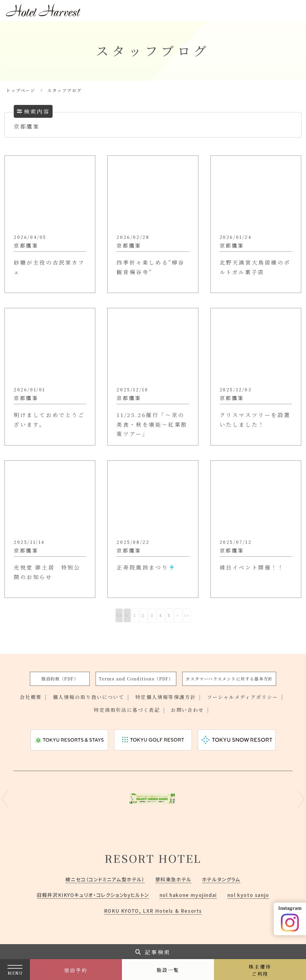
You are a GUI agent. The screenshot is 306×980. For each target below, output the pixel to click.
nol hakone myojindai (188, 895)
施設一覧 (168, 970)
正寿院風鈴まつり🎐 (146, 567)
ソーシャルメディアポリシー (243, 697)
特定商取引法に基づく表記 (127, 710)
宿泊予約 (76, 970)
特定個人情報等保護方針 (166, 697)
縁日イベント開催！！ (252, 567)
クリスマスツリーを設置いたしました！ (255, 420)
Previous (5, 799)
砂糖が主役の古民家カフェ (49, 267)
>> (187, 615)
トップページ (21, 90)
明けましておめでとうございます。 (49, 420)
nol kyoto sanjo (248, 895)
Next (301, 799)
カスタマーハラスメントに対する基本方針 (229, 679)
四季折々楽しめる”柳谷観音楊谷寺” (151, 267)
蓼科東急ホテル (173, 879)
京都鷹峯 (26, 245)
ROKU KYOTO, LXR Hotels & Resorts (153, 911)
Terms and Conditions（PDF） (136, 679)
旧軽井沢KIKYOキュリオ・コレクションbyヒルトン (93, 895)
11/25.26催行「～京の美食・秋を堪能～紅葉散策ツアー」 (152, 424)
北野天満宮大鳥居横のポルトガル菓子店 (255, 267)
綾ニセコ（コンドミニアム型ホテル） (105, 879)
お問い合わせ (187, 710)
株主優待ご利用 (260, 970)
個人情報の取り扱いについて (89, 697)
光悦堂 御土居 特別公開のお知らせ (47, 572)
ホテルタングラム (221, 879)
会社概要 (31, 697)
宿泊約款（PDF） (60, 679)
